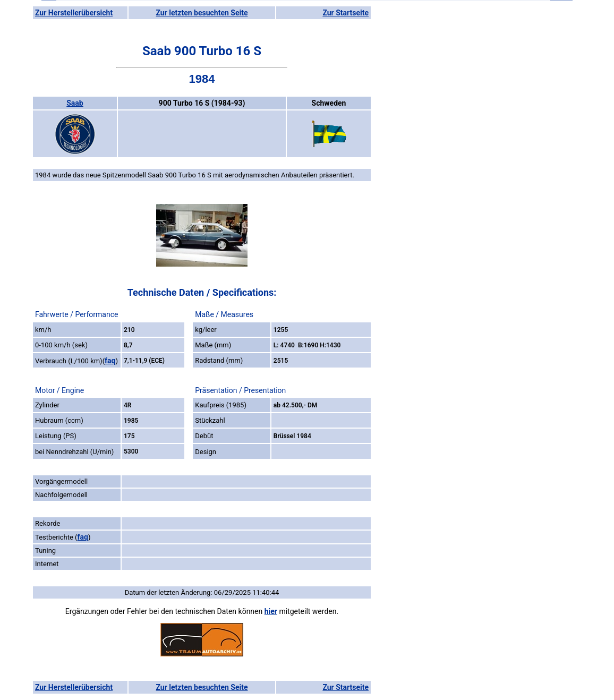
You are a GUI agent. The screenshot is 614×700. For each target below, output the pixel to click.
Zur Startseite (346, 13)
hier (271, 611)
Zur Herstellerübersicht (74, 13)
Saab (75, 103)
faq (110, 361)
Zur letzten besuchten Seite (202, 13)
